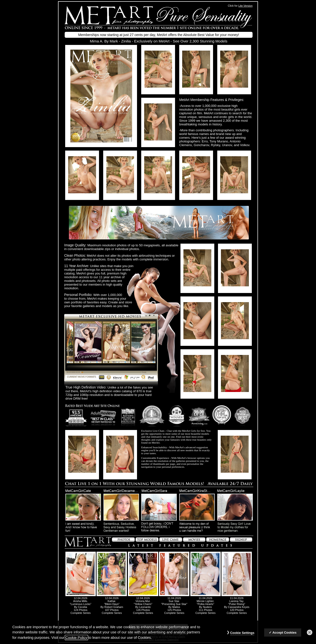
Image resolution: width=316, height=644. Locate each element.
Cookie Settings (242, 633)
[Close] (310, 633)
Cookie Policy (76, 638)
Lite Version (246, 6)
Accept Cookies (284, 633)
